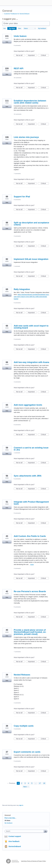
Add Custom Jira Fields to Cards (30, 536)
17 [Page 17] (40, 783)
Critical (45, 55)
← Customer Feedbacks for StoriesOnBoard (16, 14)
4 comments (17, 568)
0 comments (17, 303)
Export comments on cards (27, 752)
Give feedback (14, 841)
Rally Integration (22, 289)
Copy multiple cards (24, 726)
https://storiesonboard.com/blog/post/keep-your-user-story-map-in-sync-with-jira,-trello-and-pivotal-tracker (32, 297)
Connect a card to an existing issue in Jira (31, 449)
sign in (21, 805)
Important (32, 55)
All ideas (7, 821)
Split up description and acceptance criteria (31, 224)
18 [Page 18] (44, 783)
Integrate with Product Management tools (31, 503)
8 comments (17, 425)
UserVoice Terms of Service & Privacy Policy (33, 861)
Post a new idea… (10, 818)
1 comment (17, 266)
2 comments (17, 703)
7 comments (17, 174)
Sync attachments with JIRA (28, 476)
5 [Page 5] (32, 783)
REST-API (19, 68)
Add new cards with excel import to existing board (31, 327)
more (32, 564)
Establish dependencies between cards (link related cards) (30, 102)
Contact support (15, 836)
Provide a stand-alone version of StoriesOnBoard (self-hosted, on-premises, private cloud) (30, 632)
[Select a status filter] (30, 29)
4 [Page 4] (28, 783)
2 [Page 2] (22, 783)
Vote (7, 42)
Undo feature (20, 36)
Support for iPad (22, 197)
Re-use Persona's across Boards (30, 591)
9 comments (17, 45)
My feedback (42, 28)
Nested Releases (22, 675)
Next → (26, 787)
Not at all (20, 55)
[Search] (46, 831)
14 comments (18, 78)
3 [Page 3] (25, 783)
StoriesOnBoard (15, 846)
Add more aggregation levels (28, 405)
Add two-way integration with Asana (31, 362)
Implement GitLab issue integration (31, 259)
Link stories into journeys (26, 137)
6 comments (17, 479)
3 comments (17, 236)
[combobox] (25, 831)
